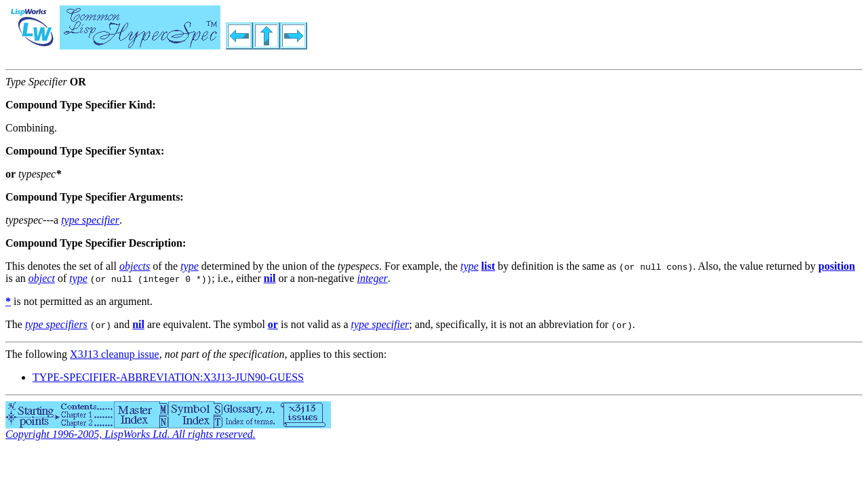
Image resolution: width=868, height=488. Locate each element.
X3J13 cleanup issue (115, 354)
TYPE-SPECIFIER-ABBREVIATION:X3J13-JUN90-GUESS (168, 377)
